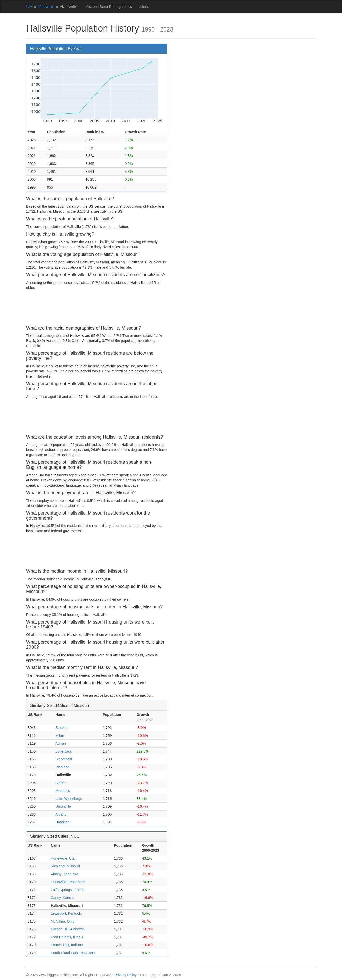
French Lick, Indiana (67, 945)
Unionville (63, 806)
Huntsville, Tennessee (68, 882)
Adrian (60, 743)
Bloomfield (64, 759)
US (29, 7)
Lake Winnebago (69, 799)
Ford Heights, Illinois (67, 937)
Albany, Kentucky (64, 874)
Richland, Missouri (65, 866)
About (144, 7)
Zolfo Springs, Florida (68, 890)
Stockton (62, 728)
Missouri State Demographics (109, 7)
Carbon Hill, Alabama (68, 929)
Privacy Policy (125, 975)
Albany (61, 814)
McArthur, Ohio (63, 921)
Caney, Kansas (63, 898)
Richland (62, 767)
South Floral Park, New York (73, 953)
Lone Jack (64, 751)
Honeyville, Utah (64, 858)
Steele (60, 783)
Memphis (63, 791)
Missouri (46, 7)
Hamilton (62, 822)
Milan (60, 736)
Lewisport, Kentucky (67, 913)
